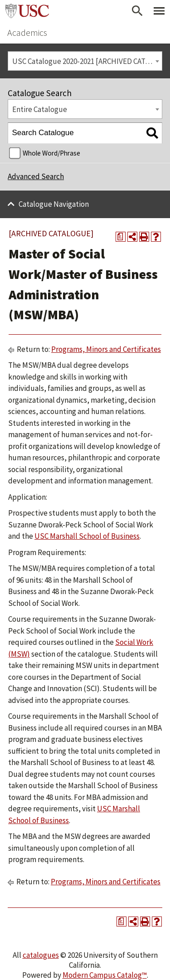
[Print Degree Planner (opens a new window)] (121, 237)
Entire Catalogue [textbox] (40, 109)
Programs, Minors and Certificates (106, 349)
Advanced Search (36, 176)
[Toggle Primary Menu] (159, 11)
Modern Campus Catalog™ (105, 975)
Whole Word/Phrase (51, 153)
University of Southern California (27, 11)
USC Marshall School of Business (87, 536)
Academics (27, 32)
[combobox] (85, 61)
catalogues (41, 955)
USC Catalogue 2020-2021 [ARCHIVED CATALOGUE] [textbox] (87, 61)
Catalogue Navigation (54, 204)
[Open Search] (137, 11)
